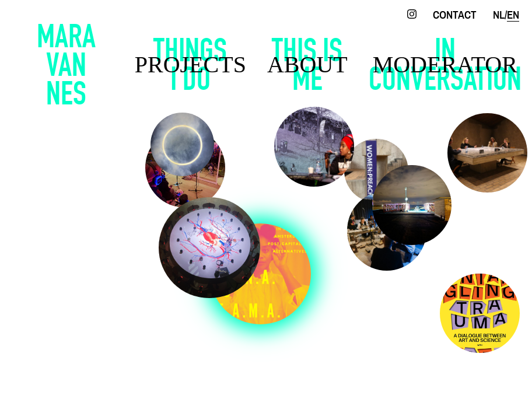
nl (499, 15)
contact (455, 15)
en (513, 15)
